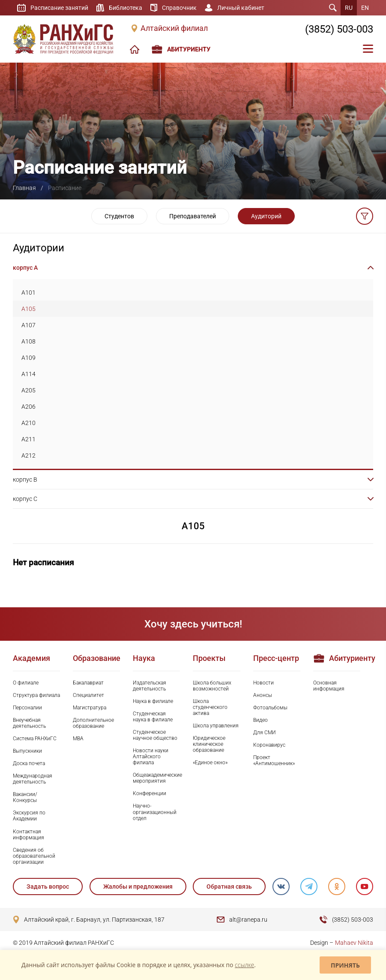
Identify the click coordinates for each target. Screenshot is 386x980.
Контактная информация (28, 835)
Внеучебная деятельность (29, 723)
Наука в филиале (153, 701)
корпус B (25, 479)
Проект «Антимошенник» (274, 760)
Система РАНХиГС (35, 739)
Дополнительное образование (93, 723)
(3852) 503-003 (339, 29)
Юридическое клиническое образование (209, 744)
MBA (78, 739)
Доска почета (29, 763)
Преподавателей (193, 216)
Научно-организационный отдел (155, 812)
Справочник (179, 8)
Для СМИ (265, 733)
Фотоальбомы (270, 708)
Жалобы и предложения (138, 887)
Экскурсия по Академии (29, 816)
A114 (28, 374)
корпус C (25, 499)
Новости (263, 683)
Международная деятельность (33, 779)
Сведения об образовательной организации (34, 856)
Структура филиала (36, 695)
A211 (28, 439)
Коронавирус (269, 745)
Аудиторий (266, 216)
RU (349, 8)
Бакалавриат (88, 683)
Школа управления (216, 726)
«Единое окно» (210, 763)
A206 (28, 407)
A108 (28, 341)
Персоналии (27, 708)
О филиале (26, 683)
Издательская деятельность (150, 686)
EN (365, 8)
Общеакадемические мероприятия (156, 778)
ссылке (244, 965)
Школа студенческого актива (210, 707)
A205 (28, 390)
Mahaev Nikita (354, 943)
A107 (28, 325)
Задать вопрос (48, 887)
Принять (345, 965)
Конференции (150, 793)
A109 (28, 358)
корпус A (25, 268)
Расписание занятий (59, 8)
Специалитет (88, 695)
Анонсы (263, 695)
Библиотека (126, 8)
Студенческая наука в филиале (153, 717)
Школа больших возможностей (212, 686)
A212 (28, 455)
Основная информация (329, 686)
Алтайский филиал (174, 28)
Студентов (119, 216)
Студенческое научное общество (155, 735)
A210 (28, 423)
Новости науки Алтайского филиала (151, 757)
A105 (28, 309)
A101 (28, 292)
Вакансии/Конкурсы (25, 797)
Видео (260, 720)
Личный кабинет (241, 8)
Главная (24, 188)
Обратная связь (229, 887)
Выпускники (27, 751)
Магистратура (90, 708)
